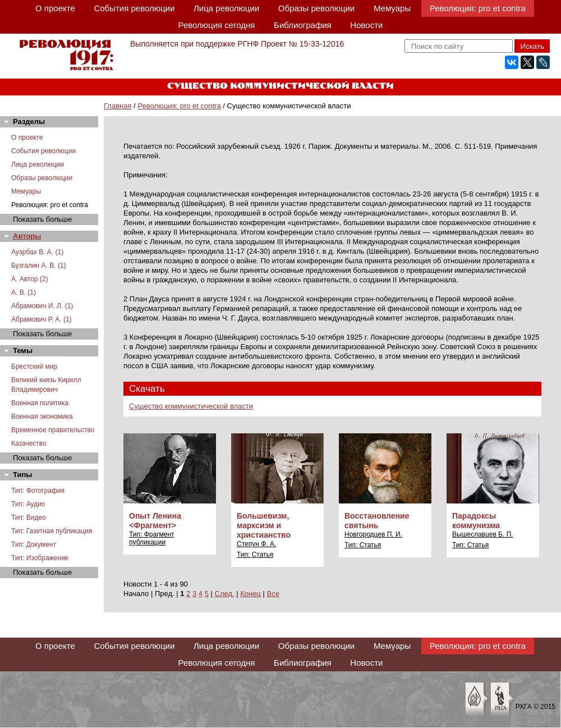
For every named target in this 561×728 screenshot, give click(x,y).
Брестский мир (34, 367)
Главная (118, 106)
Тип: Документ (34, 544)
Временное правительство (53, 430)
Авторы (27, 236)
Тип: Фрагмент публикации (152, 538)
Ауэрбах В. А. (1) (37, 252)
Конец (250, 594)
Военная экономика (42, 416)
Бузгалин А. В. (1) (39, 265)
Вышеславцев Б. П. (483, 534)
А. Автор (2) (30, 279)
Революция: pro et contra (478, 8)
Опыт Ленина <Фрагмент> (155, 521)
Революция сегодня (217, 25)
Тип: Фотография (38, 491)
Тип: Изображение (40, 558)
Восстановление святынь (377, 521)
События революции (134, 8)
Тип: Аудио (28, 504)
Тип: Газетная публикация (52, 531)
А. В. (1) (24, 292)
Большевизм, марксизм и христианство (264, 525)
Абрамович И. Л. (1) (42, 306)
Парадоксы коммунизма (476, 521)
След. (225, 594)
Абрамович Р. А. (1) (42, 319)
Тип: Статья (255, 555)
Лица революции (226, 8)
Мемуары (392, 8)
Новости (366, 25)
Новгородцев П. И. (373, 534)
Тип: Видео (29, 518)
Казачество (29, 443)
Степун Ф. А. (256, 544)
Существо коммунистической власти (191, 406)
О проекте (55, 8)
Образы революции (316, 8)
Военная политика (40, 403)
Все (273, 594)
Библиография (303, 25)
